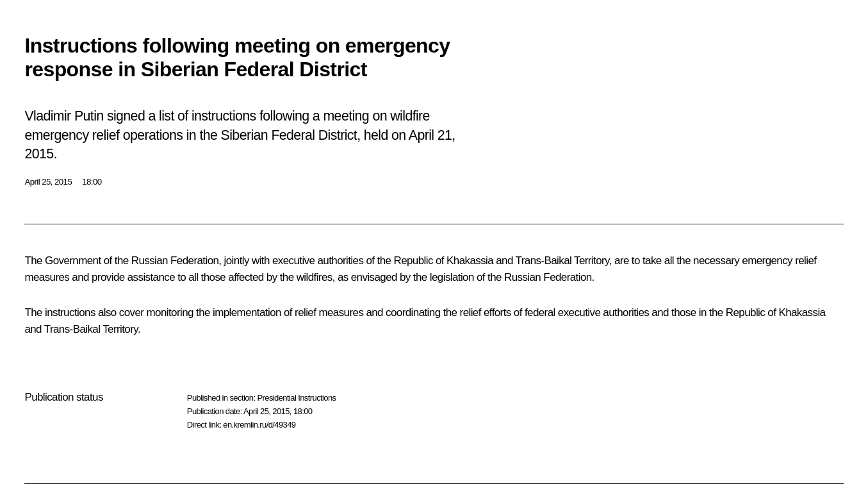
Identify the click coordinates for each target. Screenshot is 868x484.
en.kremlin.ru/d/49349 (259, 425)
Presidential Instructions (296, 398)
